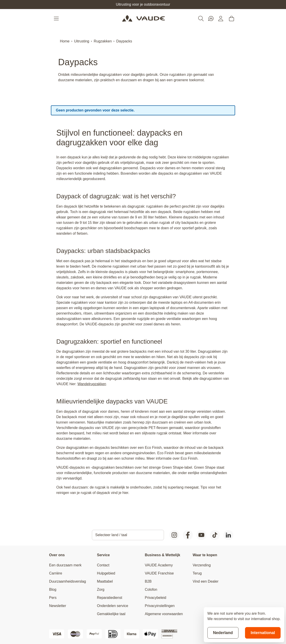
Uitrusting (82, 41)
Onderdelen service (113, 606)
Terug (197, 573)
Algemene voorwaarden (164, 614)
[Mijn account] (221, 19)
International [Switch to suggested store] (263, 633)
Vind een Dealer (206, 581)
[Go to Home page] (144, 19)
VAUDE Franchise (159, 573)
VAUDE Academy (159, 565)
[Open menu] (57, 19)
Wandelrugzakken (92, 384)
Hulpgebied (106, 573)
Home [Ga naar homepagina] (65, 41)
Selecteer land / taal (111, 535)
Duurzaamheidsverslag (68, 581)
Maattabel (105, 581)
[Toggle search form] (201, 19)
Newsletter (58, 606)
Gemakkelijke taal (111, 614)
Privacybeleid (155, 598)
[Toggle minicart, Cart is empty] (232, 19)
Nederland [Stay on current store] (223, 633)
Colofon (151, 590)
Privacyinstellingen (160, 606)
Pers (53, 598)
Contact (103, 565)
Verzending (202, 565)
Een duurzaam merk (65, 565)
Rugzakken (103, 41)
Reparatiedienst (110, 598)
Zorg (101, 590)
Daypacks (124, 41)
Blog (53, 590)
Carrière (56, 573)
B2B (148, 581)
